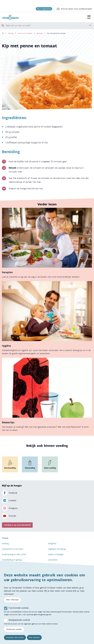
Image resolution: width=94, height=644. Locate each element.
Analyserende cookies (19, 620)
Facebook (10, 493)
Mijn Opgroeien (44, 9)
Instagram (10, 508)
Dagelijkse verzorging (57, 549)
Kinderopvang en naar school (14, 554)
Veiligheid (52, 544)
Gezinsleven (53, 560)
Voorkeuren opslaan (14, 630)
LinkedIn (9, 501)
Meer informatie (12, 600)
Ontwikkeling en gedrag (12, 560)
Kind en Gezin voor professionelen (74, 9)
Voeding (11, 33)
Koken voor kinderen (25, 33)
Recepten (40, 33)
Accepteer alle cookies (15, 638)
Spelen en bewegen (56, 554)
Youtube (9, 516)
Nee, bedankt (34, 638)
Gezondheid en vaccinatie (13, 549)
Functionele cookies (19, 608)
